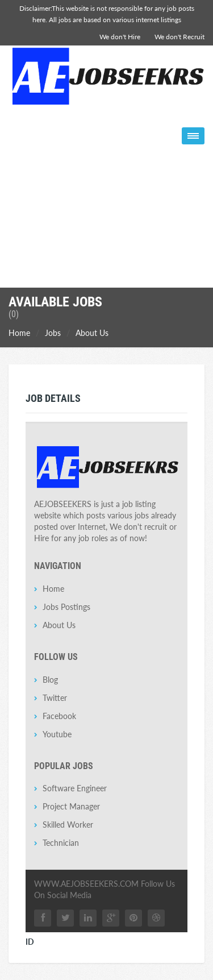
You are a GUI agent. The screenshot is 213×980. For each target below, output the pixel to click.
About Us (92, 333)
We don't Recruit (179, 37)
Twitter (55, 698)
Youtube (57, 734)
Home (19, 333)
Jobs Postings (66, 607)
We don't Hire (120, 37)
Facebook (59, 716)
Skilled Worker (68, 825)
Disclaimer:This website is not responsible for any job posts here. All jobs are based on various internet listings (107, 14)
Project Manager (71, 806)
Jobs (53, 333)
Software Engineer (75, 788)
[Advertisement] (106, 213)
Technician (61, 843)
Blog (50, 680)
